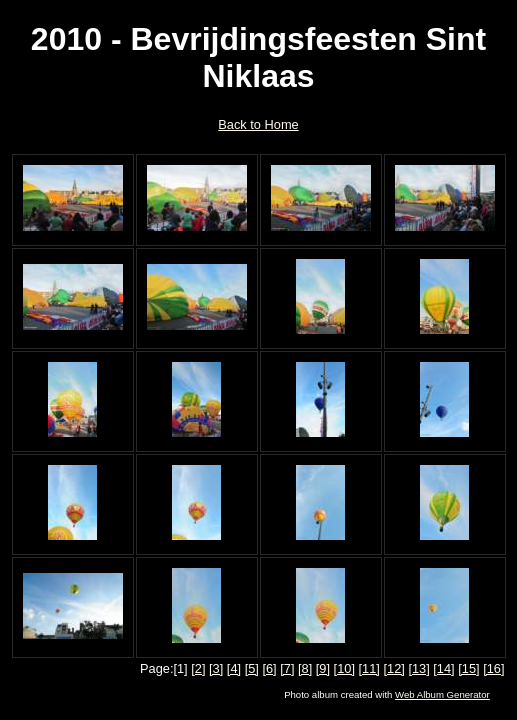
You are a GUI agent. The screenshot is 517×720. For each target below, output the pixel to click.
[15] (468, 668)
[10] (344, 668)
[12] (393, 668)
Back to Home (258, 124)
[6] (269, 668)
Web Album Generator (442, 694)
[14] (443, 668)
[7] (287, 668)
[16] (493, 668)
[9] (323, 668)
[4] (234, 668)
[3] (216, 668)
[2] (198, 668)
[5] (252, 668)
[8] (305, 668)
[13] (418, 668)
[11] (369, 668)
